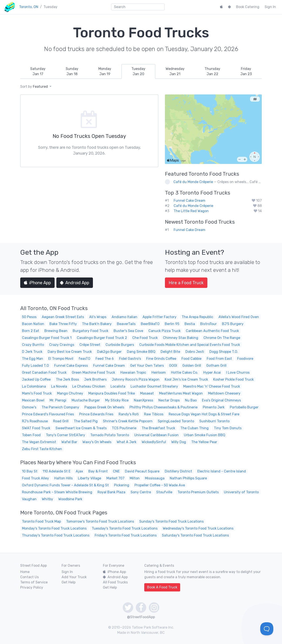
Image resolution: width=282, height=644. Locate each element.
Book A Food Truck (162, 587)
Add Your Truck (74, 577)
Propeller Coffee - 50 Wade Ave (160, 485)
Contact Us (29, 577)
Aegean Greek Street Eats (63, 317)
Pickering (122, 485)
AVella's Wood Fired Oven (239, 317)
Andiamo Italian (124, 317)
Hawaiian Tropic (133, 372)
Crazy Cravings (62, 345)
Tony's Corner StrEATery (65, 435)
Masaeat (147, 393)
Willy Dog (179, 442)
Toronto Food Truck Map (41, 521)
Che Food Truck (145, 338)
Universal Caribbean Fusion (156, 435)
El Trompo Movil (61, 359)
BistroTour (208, 324)
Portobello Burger (244, 407)
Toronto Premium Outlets (198, 492)
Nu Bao (191, 400)
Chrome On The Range (222, 338)
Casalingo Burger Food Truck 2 (102, 338)
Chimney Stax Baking (181, 338)
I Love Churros (238, 372)
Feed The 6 (105, 359)
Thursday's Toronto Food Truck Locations (56, 535)
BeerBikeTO (150, 324)
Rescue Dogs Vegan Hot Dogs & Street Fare (204, 414)
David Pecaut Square (142, 471)
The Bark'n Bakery (97, 324)
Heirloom (159, 372)
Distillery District (178, 471)
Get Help (69, 582)
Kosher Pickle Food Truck (233, 379)
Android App (75, 283)
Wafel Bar (69, 442)
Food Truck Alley (35, 478)
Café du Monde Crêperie (193, 182)
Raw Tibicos (154, 414)
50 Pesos (29, 317)
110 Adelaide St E (57, 471)
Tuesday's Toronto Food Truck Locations (125, 528)
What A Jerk (127, 442)
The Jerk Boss (67, 379)
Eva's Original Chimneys (221, 400)
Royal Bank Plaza (111, 492)
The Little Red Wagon (191, 211)
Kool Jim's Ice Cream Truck (186, 379)
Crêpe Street (90, 345)
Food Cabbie (191, 359)
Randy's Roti (129, 414)
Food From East (219, 359)
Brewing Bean (56, 331)
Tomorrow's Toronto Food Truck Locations (100, 521)
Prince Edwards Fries (96, 414)
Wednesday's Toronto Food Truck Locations (198, 528)
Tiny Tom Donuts (228, 428)
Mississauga (155, 478)
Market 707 (115, 478)
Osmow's (29, 407)
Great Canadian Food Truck (44, 372)
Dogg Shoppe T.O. (224, 352)
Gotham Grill (216, 366)
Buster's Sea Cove (128, 331)
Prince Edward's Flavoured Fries (48, 414)
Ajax (79, 471)
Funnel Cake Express (71, 366)
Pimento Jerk (214, 407)
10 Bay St (30, 471)
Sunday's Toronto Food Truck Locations (171, 521)
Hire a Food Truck (186, 283)
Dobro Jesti (195, 352)
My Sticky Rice (117, 400)
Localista (118, 386)
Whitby (47, 499)
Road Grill (61, 421)
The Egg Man (33, 359)
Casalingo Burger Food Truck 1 (47, 338)
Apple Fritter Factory (159, 317)
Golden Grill (192, 366)
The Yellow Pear (204, 442)
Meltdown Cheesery (224, 393)
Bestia (190, 324)
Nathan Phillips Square (188, 478)
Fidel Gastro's (130, 359)
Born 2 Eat (31, 331)
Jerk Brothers (95, 379)
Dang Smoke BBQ (141, 352)
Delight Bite (170, 352)
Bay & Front (98, 471)
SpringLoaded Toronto (176, 421)
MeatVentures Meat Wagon (181, 393)
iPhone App (37, 283)
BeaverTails (126, 324)
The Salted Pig (86, 421)
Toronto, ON (29, 7)
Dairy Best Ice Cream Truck (70, 352)
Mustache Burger (86, 400)
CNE (116, 471)
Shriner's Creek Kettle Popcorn (128, 421)
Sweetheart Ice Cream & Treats (81, 428)
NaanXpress (144, 400)
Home (25, 572)
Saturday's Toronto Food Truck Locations (195, 535)
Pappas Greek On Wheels (104, 407)
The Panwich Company (60, 407)
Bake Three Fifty (63, 324)
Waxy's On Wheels (97, 442)
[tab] (38, 71)
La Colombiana (34, 386)
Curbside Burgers (120, 345)
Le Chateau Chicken (89, 386)
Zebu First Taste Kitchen (42, 449)
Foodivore (245, 359)
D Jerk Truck (32, 352)
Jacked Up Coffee (36, 379)
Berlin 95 (172, 324)
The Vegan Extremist (39, 442)
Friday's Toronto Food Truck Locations (126, 535)
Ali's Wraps (98, 317)
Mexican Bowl (33, 400)
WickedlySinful (154, 442)
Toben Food (31, 435)
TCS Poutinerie (124, 428)
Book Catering (248, 7)
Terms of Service (34, 582)
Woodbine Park (70, 499)
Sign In (270, 7)
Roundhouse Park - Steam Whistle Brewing (57, 492)
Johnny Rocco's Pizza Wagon (136, 379)
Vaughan (29, 499)
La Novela (59, 386)
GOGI (173, 366)
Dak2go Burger (109, 352)
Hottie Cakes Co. (185, 372)
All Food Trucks (115, 582)
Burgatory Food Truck (91, 331)
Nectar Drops (169, 400)
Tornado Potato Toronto (110, 435)
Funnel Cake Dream (190, 201)
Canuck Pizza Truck (164, 331)
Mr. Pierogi (58, 400)
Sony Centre (141, 492)
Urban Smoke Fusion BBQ (205, 435)
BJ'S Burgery (233, 324)
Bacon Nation (33, 324)
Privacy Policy (32, 587)
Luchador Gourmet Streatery (154, 386)
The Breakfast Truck (158, 428)
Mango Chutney (70, 393)
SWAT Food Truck (36, 428)
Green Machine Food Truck (93, 372)
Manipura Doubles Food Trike (112, 393)
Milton (135, 478)
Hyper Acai (212, 372)
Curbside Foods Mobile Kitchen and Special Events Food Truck (190, 345)
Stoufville (164, 492)
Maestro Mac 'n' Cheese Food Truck (212, 386)
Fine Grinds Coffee (161, 359)
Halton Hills (63, 478)
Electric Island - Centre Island (222, 471)
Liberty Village (90, 478)
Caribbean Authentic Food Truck (212, 331)
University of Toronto (241, 492)
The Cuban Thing (195, 428)
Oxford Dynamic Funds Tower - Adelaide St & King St (65, 485)
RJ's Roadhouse (35, 421)
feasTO (84, 359)
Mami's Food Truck (37, 393)
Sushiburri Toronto (214, 421)
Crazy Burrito (33, 345)
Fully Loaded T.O (35, 366)
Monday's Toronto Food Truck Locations (54, 528)
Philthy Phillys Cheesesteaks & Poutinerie (164, 407)
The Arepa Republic (197, 317)
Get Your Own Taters (147, 366)
